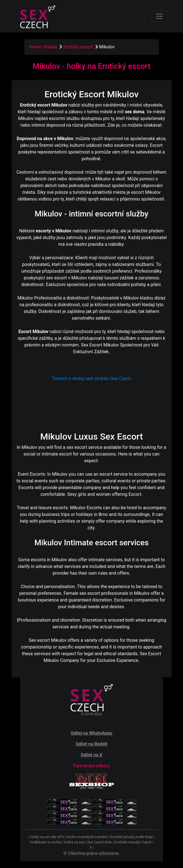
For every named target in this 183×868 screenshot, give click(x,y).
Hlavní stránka (43, 47)
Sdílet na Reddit (92, 744)
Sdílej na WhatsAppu (91, 733)
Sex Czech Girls (99, 842)
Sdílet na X (91, 755)
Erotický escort (79, 47)
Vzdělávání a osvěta (46, 842)
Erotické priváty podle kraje (131, 837)
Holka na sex (74, 842)
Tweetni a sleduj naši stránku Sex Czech (91, 378)
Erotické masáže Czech (133, 842)
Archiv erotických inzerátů (87, 837)
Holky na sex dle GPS (47, 837)
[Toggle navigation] (159, 16)
